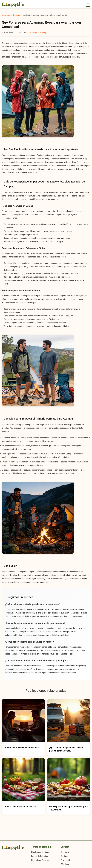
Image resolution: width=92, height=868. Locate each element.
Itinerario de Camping (40, 860)
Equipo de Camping (14, 15)
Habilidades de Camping (42, 852)
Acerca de (65, 852)
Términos (65, 864)
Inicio (4, 15)
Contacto (65, 856)
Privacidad (65, 860)
